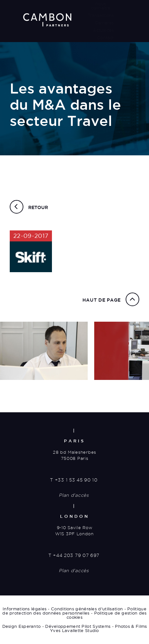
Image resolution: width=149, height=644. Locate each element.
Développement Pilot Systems (78, 626)
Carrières (104, 23)
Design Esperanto (22, 626)
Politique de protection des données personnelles (74, 611)
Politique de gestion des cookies (107, 615)
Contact (105, 38)
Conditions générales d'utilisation (87, 609)
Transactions (101, 15)
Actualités (103, 30)
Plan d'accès (74, 495)
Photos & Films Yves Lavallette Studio (98, 628)
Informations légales (25, 609)
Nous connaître (101, 6)
